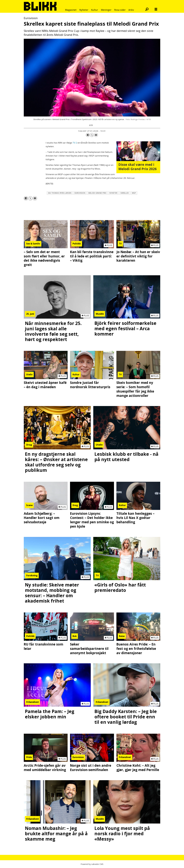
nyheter (113, 193)
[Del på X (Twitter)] (92, 135)
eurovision (80, 193)
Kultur (95, 10)
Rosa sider (120, 10)
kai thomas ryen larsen (60, 193)
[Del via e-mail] (96, 135)
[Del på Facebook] (88, 135)
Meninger (106, 10)
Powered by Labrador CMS (92, 864)
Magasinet (71, 10)
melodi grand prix (97, 193)
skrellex (125, 193)
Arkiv (131, 10)
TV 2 (75, 143)
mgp (134, 193)
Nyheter (84, 10)
